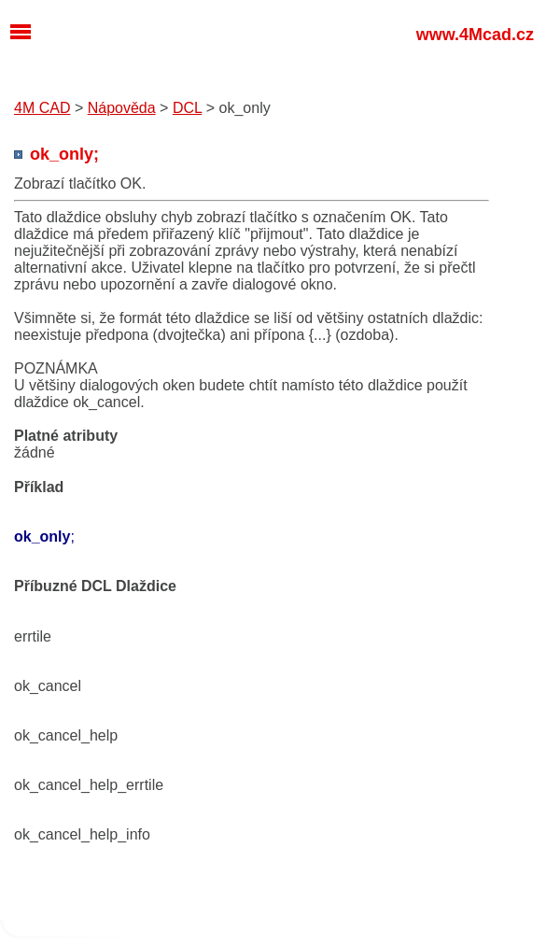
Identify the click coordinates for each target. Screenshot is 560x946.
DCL (187, 108)
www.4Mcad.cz (475, 35)
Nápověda (122, 108)
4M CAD (42, 108)
